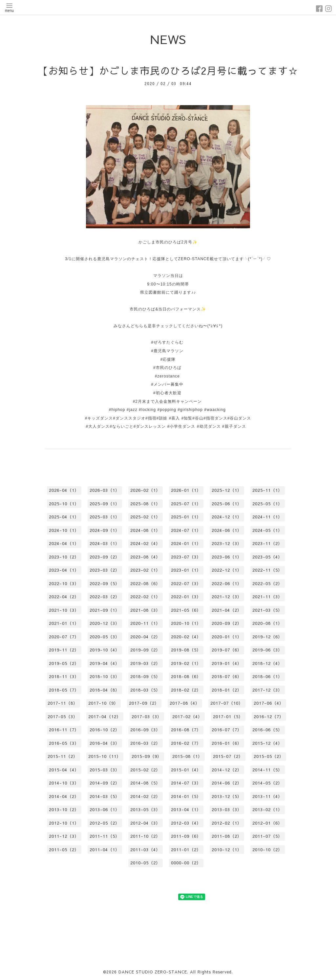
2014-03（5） (105, 796)
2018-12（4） (267, 663)
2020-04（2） (145, 637)
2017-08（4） (185, 703)
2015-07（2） (228, 756)
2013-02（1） (267, 809)
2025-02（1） (145, 517)
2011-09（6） (186, 836)
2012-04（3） (145, 823)
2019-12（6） (267, 637)
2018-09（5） (145, 676)
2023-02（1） (145, 570)
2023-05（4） (267, 557)
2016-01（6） (227, 743)
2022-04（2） (64, 597)
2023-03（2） (105, 570)
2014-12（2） (227, 770)
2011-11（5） (105, 836)
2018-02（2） (186, 690)
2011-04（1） (105, 850)
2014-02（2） (145, 796)
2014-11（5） (267, 770)
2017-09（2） (144, 703)
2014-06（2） (227, 783)
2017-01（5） (228, 717)
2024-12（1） (227, 517)
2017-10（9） (103, 703)
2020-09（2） (227, 623)
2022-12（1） (227, 570)
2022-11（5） (267, 570)
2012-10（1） (64, 823)
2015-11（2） (63, 756)
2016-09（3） (145, 730)
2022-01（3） (186, 597)
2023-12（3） (227, 543)
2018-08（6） (186, 676)
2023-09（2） (105, 557)
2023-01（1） (186, 570)
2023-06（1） (227, 557)
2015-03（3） (105, 770)
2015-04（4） (64, 770)
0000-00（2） (186, 863)
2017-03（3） (147, 717)
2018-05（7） (64, 690)
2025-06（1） (227, 504)
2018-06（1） (267, 676)
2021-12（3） (227, 597)
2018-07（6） (227, 676)
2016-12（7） (269, 717)
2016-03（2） (145, 743)
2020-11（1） (145, 623)
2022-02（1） (145, 597)
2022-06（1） (227, 583)
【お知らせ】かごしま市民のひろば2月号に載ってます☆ (168, 70)
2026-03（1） (105, 490)
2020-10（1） (186, 623)
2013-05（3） (145, 809)
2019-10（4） (105, 650)
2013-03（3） (227, 809)
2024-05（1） (267, 530)
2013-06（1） (105, 809)
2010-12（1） (227, 850)
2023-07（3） (186, 557)
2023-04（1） (64, 570)
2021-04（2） (227, 610)
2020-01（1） (227, 637)
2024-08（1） (145, 530)
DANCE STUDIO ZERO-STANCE (153, 972)
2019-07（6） (227, 650)
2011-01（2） (186, 850)
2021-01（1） (64, 623)
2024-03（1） (105, 543)
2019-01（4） (227, 663)
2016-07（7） (227, 730)
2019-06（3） (267, 650)
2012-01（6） (267, 823)
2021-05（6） (186, 610)
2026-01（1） (186, 490)
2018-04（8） (105, 690)
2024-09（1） (105, 530)
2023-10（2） (64, 557)
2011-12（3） (64, 836)
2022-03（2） (105, 597)
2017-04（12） (105, 717)
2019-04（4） (105, 663)
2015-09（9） (147, 756)
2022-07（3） (186, 583)
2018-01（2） (227, 690)
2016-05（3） (64, 743)
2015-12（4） (267, 743)
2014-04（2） (64, 796)
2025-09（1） (105, 504)
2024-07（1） (186, 530)
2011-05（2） (64, 850)
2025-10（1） (64, 504)
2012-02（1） (227, 823)
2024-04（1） (64, 543)
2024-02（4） (145, 543)
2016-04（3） (105, 743)
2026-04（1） (64, 490)
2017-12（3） (267, 690)
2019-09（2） (145, 650)
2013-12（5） (227, 796)
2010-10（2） (267, 850)
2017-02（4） (187, 717)
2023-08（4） (145, 557)
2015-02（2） (145, 770)
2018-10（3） (105, 676)
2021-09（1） (105, 610)
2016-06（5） (267, 730)
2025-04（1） (64, 517)
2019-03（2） (145, 663)
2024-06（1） (227, 530)
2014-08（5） (145, 783)
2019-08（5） (186, 650)
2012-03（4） (186, 823)
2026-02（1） (145, 490)
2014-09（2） (105, 783)
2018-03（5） (145, 690)
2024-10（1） (64, 530)
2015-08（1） (187, 756)
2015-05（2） (269, 756)
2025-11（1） (267, 490)
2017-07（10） (227, 703)
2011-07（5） (267, 836)
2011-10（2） (145, 836)
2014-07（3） (186, 783)
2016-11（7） (64, 730)
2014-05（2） (267, 783)
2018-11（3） (64, 676)
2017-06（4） (269, 703)
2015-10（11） (105, 756)
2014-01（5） (186, 796)
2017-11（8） (63, 703)
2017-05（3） (63, 717)
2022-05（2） (267, 583)
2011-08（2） (227, 836)
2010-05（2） (145, 863)
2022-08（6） (145, 583)
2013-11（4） (267, 796)
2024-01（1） (186, 543)
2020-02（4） (186, 637)
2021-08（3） (145, 610)
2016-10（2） (105, 730)
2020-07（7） (64, 637)
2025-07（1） (186, 504)
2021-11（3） (267, 597)
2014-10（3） (64, 783)
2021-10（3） (64, 610)
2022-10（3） (64, 583)
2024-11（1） (267, 517)
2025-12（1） (227, 490)
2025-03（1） (105, 517)
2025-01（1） (186, 517)
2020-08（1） (267, 623)
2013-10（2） (64, 809)
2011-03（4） (145, 850)
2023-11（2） (267, 543)
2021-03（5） (267, 610)
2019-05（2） (64, 663)
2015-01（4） (186, 770)
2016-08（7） (186, 730)
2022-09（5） (105, 583)
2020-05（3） (105, 637)
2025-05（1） (267, 504)
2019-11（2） (64, 650)
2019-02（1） (186, 663)
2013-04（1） (186, 809)
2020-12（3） (105, 623)
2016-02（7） (186, 743)
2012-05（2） (105, 823)
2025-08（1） (145, 504)
